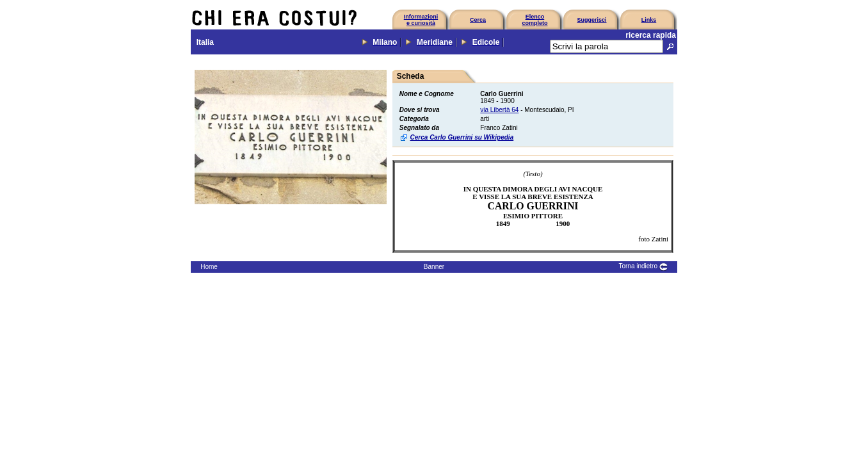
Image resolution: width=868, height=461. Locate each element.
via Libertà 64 (499, 110)
